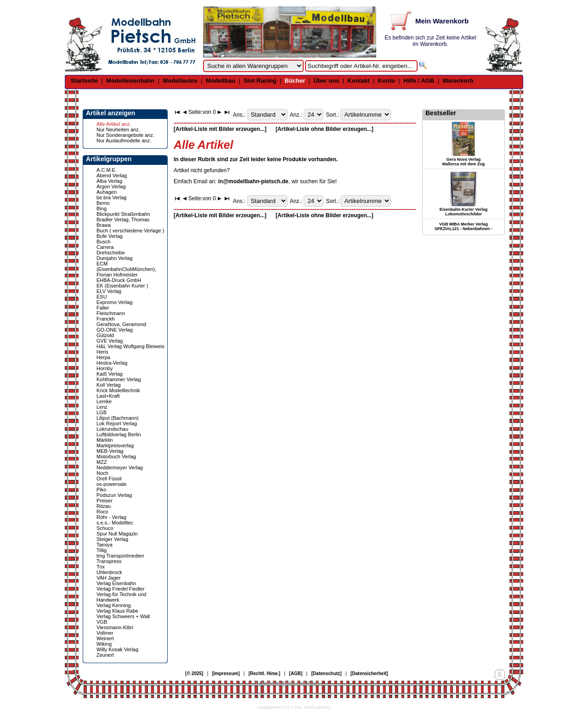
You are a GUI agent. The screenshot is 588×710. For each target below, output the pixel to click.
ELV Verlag (109, 291)
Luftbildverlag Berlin (119, 434)
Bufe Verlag (110, 236)
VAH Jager (108, 578)
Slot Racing (260, 81)
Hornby (105, 368)
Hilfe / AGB (419, 81)
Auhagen (107, 192)
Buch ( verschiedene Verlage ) (130, 231)
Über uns (326, 81)
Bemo (103, 203)
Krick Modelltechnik (118, 390)
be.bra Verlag (111, 197)
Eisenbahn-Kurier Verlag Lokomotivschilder (464, 212)
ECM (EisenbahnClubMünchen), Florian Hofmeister (126, 269)
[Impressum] (226, 673)
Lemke (104, 401)
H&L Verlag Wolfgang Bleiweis (130, 346)
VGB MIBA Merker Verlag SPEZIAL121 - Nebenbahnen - (464, 226)
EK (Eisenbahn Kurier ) (122, 286)
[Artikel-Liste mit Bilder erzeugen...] (220, 129)
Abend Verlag (112, 175)
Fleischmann (111, 313)
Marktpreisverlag (115, 445)
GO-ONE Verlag (115, 330)
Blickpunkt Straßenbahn (123, 214)
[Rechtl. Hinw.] (264, 673)
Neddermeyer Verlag (120, 468)
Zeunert (105, 655)
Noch (102, 473)
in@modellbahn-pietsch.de (253, 181)
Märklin (105, 440)
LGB (102, 412)
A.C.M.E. (107, 170)
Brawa (104, 225)
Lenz (102, 407)
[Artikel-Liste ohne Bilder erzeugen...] (325, 129)
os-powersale (111, 484)
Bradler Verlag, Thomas (123, 220)
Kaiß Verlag (110, 374)
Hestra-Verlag (112, 363)
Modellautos (180, 81)
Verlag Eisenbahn (116, 583)
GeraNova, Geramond (121, 324)
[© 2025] (194, 673)
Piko (101, 490)
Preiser (105, 501)
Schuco (105, 528)
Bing (102, 208)
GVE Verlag (110, 341)
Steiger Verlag (112, 539)
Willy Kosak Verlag (117, 649)
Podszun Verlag (114, 495)
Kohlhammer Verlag (119, 379)
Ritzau (104, 506)
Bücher (295, 81)
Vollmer (105, 633)
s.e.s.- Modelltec (115, 523)
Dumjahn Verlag (114, 258)
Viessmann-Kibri (115, 627)
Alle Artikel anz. (114, 124)
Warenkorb (458, 81)
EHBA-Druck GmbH (119, 280)
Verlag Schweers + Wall (123, 616)
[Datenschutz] (327, 673)
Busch (104, 242)
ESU (102, 297)
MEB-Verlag (110, 451)
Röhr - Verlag (111, 517)
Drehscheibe (111, 253)
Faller (103, 308)
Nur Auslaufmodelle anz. (124, 141)
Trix (101, 567)
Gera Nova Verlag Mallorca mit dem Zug (464, 162)
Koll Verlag (109, 385)
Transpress (109, 561)
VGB (102, 622)
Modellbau (220, 81)
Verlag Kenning (114, 605)
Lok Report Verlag (117, 423)
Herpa (103, 357)
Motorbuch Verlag (116, 456)
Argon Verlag (111, 186)
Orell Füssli (109, 479)
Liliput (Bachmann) (118, 418)
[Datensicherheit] (369, 673)
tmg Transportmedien (120, 556)
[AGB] (296, 673)
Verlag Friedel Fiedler (121, 589)
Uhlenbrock (109, 572)
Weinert (105, 638)
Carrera (105, 247)
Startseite (84, 81)
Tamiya (105, 545)
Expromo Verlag (114, 302)
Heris (102, 352)
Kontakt (358, 81)
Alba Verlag (109, 181)
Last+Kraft (108, 396)
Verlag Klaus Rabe (117, 611)
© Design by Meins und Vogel (286, 683)
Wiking (104, 644)
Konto (387, 81)
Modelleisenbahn (130, 81)
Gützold (105, 335)
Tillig (102, 550)
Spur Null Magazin (117, 534)
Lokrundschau (112, 429)
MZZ (102, 462)
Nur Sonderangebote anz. (125, 135)
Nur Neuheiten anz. (118, 130)
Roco (102, 512)
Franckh (106, 319)
